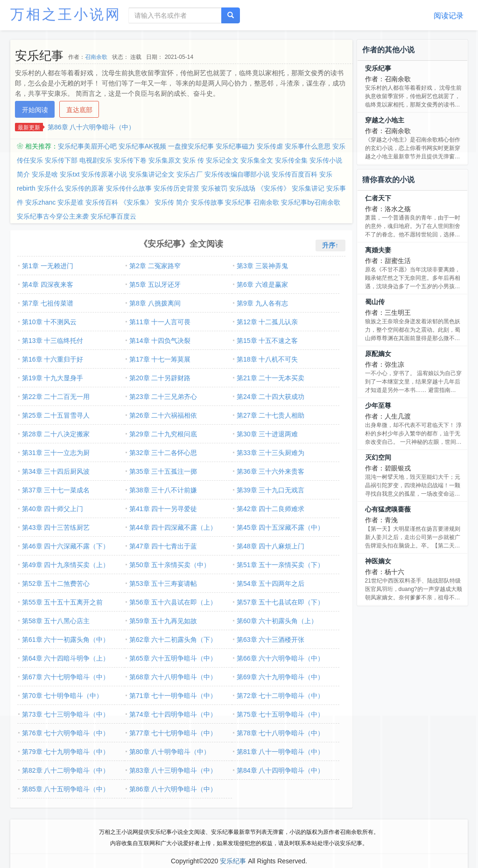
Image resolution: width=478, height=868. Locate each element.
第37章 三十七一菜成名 (56, 490)
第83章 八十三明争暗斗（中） (173, 770)
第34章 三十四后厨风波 (56, 471)
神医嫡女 (378, 561)
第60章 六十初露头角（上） (277, 621)
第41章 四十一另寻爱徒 (163, 509)
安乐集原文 (165, 160)
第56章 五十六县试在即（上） (173, 602)
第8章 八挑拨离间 (155, 303)
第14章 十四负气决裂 (160, 341)
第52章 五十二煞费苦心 (56, 583)
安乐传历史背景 (176, 188)
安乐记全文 (222, 160)
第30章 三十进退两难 (267, 434)
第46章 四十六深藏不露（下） (66, 546)
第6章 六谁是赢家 (262, 285)
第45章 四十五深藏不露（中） (280, 527)
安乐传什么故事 (129, 188)
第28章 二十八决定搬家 (56, 434)
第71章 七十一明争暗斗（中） (173, 696)
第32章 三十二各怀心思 (163, 453)
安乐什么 (50, 188)
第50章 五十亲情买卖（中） (170, 565)
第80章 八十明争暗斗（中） (170, 752)
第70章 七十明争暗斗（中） (62, 696)
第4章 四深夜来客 (48, 285)
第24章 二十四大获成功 (271, 397)
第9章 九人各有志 (262, 303)
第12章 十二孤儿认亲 (267, 322)
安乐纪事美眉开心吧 (87, 146)
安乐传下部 (61, 160)
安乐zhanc (40, 202)
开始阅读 (35, 110)
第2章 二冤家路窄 (155, 266)
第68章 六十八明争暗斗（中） (173, 677)
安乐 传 (193, 160)
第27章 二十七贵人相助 (271, 415)
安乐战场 (242, 188)
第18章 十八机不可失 (267, 359)
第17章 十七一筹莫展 (160, 359)
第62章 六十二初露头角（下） (173, 640)
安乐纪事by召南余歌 (311, 202)
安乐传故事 (207, 202)
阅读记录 (449, 16)
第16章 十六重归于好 (53, 359)
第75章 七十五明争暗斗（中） (280, 714)
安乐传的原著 (84, 188)
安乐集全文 (257, 160)
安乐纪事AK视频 (143, 146)
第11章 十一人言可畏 (160, 322)
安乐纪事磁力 (235, 146)
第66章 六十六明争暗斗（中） (280, 658)
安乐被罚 (214, 188)
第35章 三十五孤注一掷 (163, 471)
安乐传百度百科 (295, 174)
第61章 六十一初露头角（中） (66, 640)
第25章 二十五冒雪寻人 (56, 415)
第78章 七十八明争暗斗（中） (280, 733)
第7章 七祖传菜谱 (48, 303)
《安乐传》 (274, 188)
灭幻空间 (378, 457)
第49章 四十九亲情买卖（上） (66, 565)
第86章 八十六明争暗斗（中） (91, 127)
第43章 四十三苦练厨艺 (56, 527)
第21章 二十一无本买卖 (271, 378)
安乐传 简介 (172, 202)
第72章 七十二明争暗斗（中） (280, 696)
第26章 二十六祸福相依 (163, 415)
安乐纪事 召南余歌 (252, 202)
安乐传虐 (270, 146)
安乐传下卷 (130, 160)
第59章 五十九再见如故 (163, 621)
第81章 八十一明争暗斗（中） (280, 752)
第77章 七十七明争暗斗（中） (173, 733)
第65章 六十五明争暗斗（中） (173, 658)
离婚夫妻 (378, 250)
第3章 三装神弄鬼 (262, 266)
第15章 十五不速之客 (267, 341)
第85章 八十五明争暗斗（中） (66, 789)
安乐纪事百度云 (113, 216)
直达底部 (79, 110)
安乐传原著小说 (104, 174)
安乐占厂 (190, 174)
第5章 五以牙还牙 (155, 285)
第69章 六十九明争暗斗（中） (280, 677)
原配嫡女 (378, 354)
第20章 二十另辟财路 (160, 378)
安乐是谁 (70, 202)
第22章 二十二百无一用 (56, 397)
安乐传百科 (102, 202)
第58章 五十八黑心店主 (56, 621)
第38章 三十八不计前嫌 (163, 490)
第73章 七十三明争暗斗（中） (66, 714)
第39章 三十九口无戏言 (271, 490)
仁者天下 (378, 198)
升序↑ (330, 245)
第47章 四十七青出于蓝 (163, 546)
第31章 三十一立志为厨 (56, 453)
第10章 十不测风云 (49, 322)
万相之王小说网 (66, 14)
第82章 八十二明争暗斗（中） (66, 770)
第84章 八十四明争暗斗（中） (280, 770)
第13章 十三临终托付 (53, 341)
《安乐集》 (136, 202)
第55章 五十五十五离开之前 (62, 602)
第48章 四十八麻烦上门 (271, 546)
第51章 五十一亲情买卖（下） (280, 565)
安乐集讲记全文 (152, 174)
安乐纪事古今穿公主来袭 (53, 216)
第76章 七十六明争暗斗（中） (66, 733)
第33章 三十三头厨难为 (271, 453)
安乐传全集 (291, 160)
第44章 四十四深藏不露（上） (173, 527)
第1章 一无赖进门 (48, 266)
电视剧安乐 (96, 160)
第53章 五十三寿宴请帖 (163, 583)
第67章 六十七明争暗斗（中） (66, 677)
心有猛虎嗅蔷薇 (388, 509)
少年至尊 (378, 406)
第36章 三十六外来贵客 (271, 471)
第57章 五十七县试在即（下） (280, 602)
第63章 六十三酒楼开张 (271, 640)
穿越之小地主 (385, 120)
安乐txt (70, 174)
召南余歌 (96, 57)
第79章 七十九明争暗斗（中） (66, 752)
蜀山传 (375, 302)
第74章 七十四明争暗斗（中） (173, 714)
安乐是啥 (45, 174)
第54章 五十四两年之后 (271, 583)
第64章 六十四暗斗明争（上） (66, 658)
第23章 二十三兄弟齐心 (163, 397)
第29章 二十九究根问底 (163, 434)
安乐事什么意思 (308, 146)
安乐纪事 (378, 68)
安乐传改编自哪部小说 (237, 174)
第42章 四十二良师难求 (271, 509)
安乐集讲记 (308, 188)
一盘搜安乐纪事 (191, 146)
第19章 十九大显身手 (53, 378)
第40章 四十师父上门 (53, 509)
